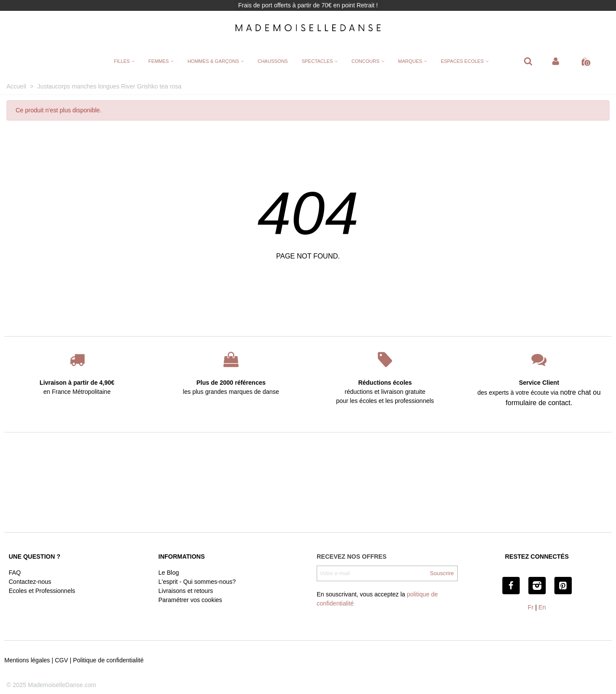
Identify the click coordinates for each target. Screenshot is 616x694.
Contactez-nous (30, 582)
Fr (531, 607)
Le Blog (169, 573)
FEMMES (159, 61)
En (542, 607)
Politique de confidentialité (108, 660)
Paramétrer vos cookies (190, 600)
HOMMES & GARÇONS (213, 61)
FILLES (122, 61)
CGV (61, 660)
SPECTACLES (317, 61)
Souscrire (442, 573)
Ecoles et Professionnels (42, 591)
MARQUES (410, 61)
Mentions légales (27, 660)
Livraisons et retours (186, 591)
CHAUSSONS (273, 61)
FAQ (15, 573)
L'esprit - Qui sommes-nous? (197, 582)
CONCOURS (365, 61)
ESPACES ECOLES (462, 61)
